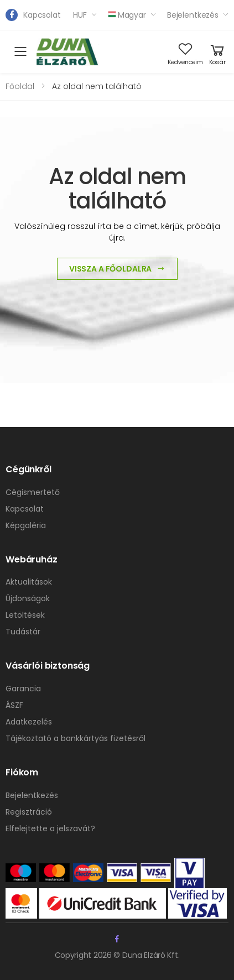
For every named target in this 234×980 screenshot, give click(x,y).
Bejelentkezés (193, 15)
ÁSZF (14, 705)
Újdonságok (28, 598)
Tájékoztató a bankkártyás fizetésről (76, 738)
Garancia (23, 689)
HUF (80, 15)
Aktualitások (29, 582)
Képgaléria (26, 525)
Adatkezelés (29, 722)
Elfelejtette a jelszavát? (50, 828)
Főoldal (20, 86)
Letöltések (25, 615)
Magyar (127, 15)
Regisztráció (29, 812)
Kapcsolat (42, 15)
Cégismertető (33, 492)
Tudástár (23, 632)
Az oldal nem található (97, 86)
